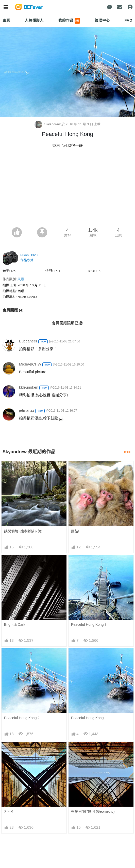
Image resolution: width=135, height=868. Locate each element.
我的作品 (69, 21)
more (128, 452)
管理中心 (102, 20)
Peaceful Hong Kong (87, 718)
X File (9, 811)
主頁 (6, 20)
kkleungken (29, 387)
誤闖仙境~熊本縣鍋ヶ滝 (23, 531)
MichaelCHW (30, 364)
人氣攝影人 (34, 20)
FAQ (129, 20)
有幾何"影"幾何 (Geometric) (93, 811)
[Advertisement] (68, 189)
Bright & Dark (15, 624)
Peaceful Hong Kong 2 (22, 718)
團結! (75, 531)
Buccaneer (28, 341)
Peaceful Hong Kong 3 (89, 624)
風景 (21, 279)
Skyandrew (48, 124)
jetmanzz (27, 410)
